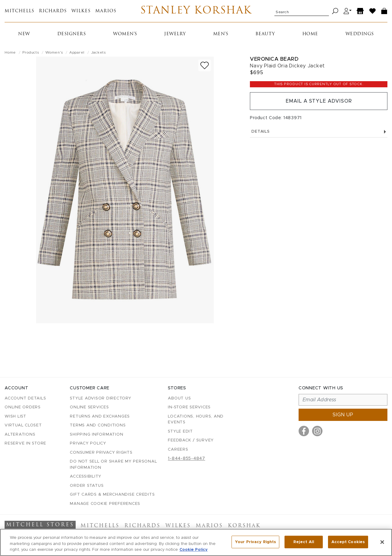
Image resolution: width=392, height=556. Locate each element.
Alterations (20, 435)
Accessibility (86, 477)
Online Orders (23, 407)
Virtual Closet (23, 425)
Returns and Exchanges (100, 416)
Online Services (89, 407)
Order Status (87, 486)
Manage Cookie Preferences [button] (105, 504)
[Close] (382, 542)
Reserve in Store (25, 443)
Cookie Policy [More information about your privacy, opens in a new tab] (194, 550)
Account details (25, 398)
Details (319, 132)
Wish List (15, 416)
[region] (196, 542)
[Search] (335, 11)
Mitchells (19, 11)
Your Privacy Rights (255, 542)
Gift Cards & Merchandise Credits (112, 495)
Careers (178, 450)
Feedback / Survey (191, 440)
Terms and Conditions (98, 425)
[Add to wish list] (205, 65)
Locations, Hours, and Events (196, 420)
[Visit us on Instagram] (317, 431)
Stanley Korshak (196, 11)
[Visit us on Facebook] (304, 431)
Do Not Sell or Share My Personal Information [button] (113, 465)
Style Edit (180, 431)
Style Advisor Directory (100, 398)
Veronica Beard (274, 59)
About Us (179, 398)
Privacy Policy (88, 443)
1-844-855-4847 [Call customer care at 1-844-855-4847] (187, 459)
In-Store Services (189, 407)
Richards (53, 11)
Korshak (244, 526)
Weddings (360, 34)
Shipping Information (96, 435)
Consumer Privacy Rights (101, 453)
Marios (106, 11)
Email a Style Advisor (319, 101)
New (24, 34)
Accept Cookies (348, 542)
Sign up (343, 415)
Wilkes (81, 11)
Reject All (304, 542)
